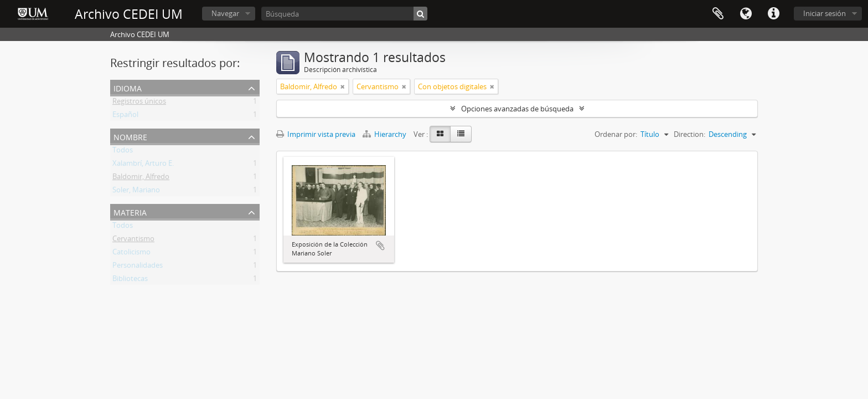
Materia (130, 211)
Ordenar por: (616, 134)
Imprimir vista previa (316, 134)
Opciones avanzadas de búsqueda (517, 109)
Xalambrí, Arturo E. (143, 165)
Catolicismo (131, 254)
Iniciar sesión (825, 13)
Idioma (746, 14)
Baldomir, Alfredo (141, 178)
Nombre (130, 136)
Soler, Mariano (136, 192)
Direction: (689, 134)
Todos (123, 152)
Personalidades (138, 267)
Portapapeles (718, 14)
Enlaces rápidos (773, 14)
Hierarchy (385, 134)
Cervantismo (133, 241)
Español (125, 116)
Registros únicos (139, 103)
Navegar (225, 13)
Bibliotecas (130, 280)
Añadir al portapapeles (380, 245)
